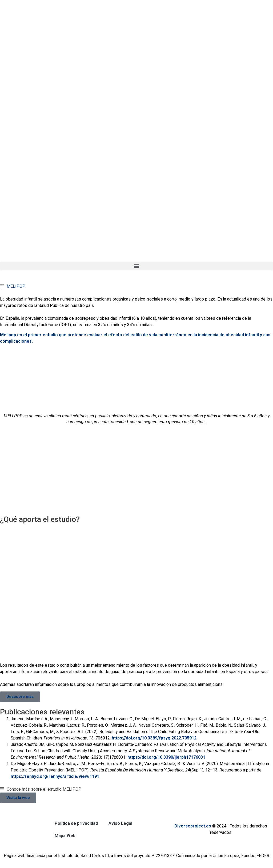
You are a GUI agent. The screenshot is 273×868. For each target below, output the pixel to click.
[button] (136, 266)
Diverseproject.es (193, 826)
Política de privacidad (76, 823)
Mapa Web (65, 836)
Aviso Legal (120, 823)
